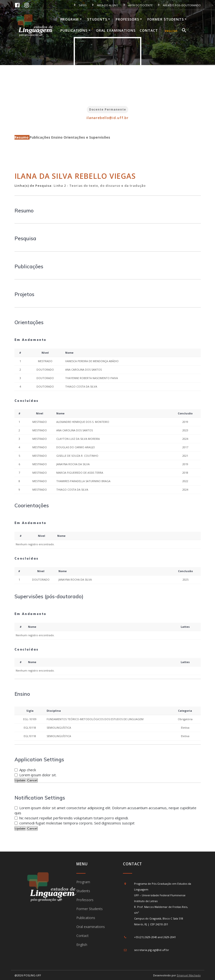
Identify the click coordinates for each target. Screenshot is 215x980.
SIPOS (80, 5)
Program (70, 19)
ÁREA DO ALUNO (105, 5)
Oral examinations (116, 30)
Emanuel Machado (189, 975)
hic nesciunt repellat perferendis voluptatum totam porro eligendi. (74, 818)
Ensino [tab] (57, 137)
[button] (184, 31)
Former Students (166, 19)
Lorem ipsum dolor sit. (38, 775)
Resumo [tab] (22, 137)
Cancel (32, 780)
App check (28, 770)
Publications (74, 30)
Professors (127, 19)
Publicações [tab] (40, 137)
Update (20, 780)
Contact (149, 30)
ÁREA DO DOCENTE (138, 5)
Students (97, 19)
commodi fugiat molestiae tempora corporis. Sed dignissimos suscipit (77, 823)
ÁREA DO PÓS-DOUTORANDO (179, 5)
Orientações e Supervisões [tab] (87, 137)
